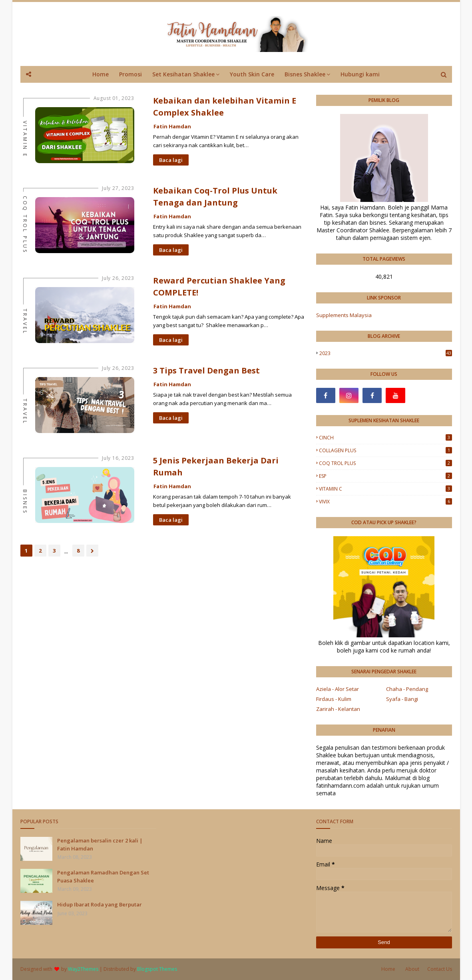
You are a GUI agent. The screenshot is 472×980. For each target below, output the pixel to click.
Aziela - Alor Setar (338, 689)
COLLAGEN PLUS (385, 450)
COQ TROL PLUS (385, 463)
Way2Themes (83, 969)
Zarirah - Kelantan (338, 709)
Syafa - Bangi (402, 699)
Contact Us (440, 969)
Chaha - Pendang (407, 689)
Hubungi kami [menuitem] (360, 74)
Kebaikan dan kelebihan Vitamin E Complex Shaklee (225, 107)
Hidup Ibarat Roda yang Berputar (100, 904)
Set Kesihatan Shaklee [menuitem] (183, 74)
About (412, 969)
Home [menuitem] (101, 74)
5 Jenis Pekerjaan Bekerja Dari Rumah (216, 466)
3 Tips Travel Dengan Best (206, 370)
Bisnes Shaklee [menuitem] (305, 74)
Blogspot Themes (157, 969)
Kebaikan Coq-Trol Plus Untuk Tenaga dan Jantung (215, 197)
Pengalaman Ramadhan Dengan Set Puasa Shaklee (103, 876)
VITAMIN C (385, 489)
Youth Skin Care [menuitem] (252, 74)
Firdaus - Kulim (334, 699)
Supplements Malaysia (344, 315)
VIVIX (385, 502)
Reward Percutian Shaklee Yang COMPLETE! (219, 286)
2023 (386, 353)
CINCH (385, 438)
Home (388, 969)
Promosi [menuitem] (130, 74)
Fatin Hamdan (172, 126)
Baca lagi (171, 160)
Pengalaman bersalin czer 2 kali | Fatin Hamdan (100, 844)
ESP (385, 476)
